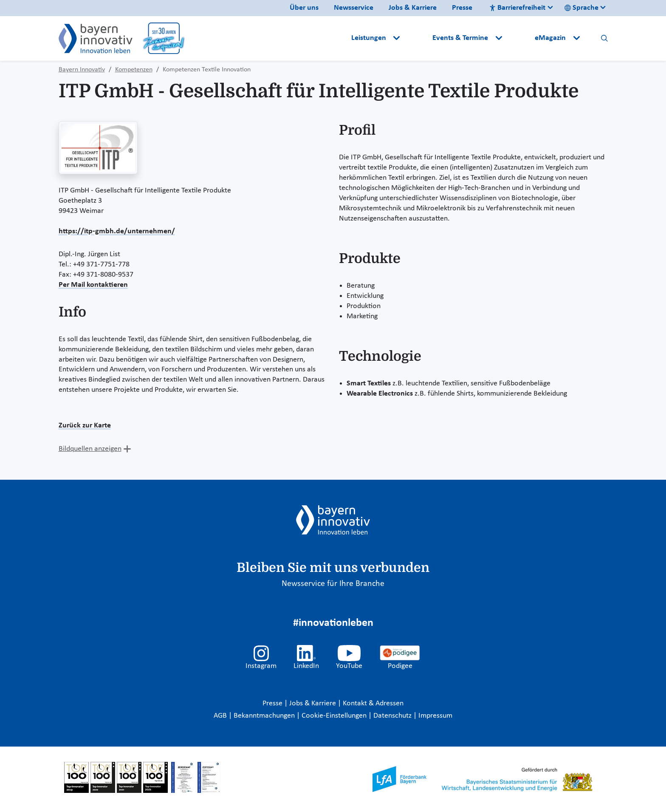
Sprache (581, 8)
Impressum (435, 716)
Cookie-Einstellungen (334, 716)
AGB (221, 716)
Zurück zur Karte (85, 426)
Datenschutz (393, 716)
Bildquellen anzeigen (90, 449)
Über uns (304, 8)
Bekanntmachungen (265, 716)
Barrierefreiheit (517, 8)
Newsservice (354, 8)
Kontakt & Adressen (373, 703)
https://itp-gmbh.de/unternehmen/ (117, 231)
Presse (462, 8)
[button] (417, 38)
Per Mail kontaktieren (93, 285)
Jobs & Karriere (413, 8)
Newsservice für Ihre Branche (333, 584)
